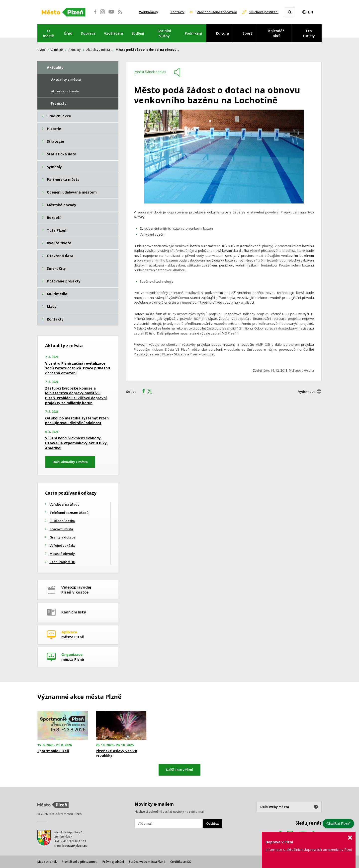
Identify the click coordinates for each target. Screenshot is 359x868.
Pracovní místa (61, 529)
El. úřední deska (62, 521)
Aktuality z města (98, 50)
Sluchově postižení (264, 12)
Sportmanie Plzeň (53, 751)
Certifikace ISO (181, 862)
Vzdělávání (113, 33)
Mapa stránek (47, 862)
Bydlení (138, 33)
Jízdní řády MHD (62, 562)
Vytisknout (306, 392)
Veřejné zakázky (63, 545)
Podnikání (193, 33)
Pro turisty (309, 33)
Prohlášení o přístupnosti (80, 862)
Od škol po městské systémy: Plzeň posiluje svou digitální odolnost (77, 421)
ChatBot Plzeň (338, 824)
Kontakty (178, 12)
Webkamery (149, 12)
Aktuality (75, 50)
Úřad (68, 33)
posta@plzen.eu (76, 846)
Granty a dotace (62, 537)
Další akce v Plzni (179, 770)
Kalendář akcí (276, 33)
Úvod (41, 50)
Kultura (223, 33)
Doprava (88, 33)
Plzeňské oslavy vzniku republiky (116, 753)
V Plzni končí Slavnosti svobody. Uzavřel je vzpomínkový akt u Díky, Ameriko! (76, 443)
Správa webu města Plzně (147, 862)
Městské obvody (62, 554)
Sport (247, 33)
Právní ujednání (113, 862)
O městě (48, 33)
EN (311, 12)
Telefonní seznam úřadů (69, 513)
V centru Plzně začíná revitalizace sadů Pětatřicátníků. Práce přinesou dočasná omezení (78, 368)
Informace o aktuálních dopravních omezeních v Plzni (309, 849)
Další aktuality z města (70, 462)
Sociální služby (164, 33)
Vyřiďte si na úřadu (65, 504)
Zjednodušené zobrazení (217, 12)
